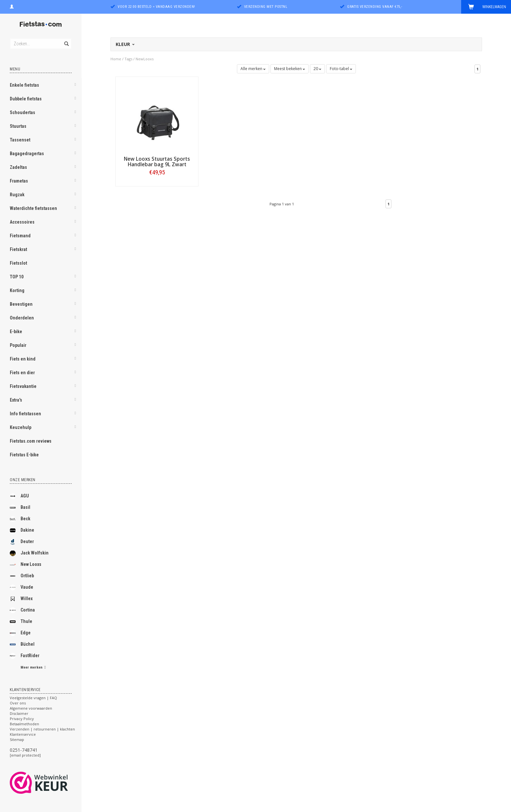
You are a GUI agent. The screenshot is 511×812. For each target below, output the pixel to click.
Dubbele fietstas (26, 99)
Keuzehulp (21, 427)
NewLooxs (145, 59)
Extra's (16, 400)
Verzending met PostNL (266, 7)
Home (116, 59)
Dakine (22, 530)
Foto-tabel (341, 69)
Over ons (18, 703)
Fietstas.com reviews (31, 441)
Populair (18, 345)
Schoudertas (22, 112)
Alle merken (253, 69)
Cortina (22, 610)
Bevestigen (21, 304)
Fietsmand (20, 236)
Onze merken (23, 480)
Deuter (22, 542)
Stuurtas (18, 126)
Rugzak (17, 195)
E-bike (16, 332)
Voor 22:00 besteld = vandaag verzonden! (156, 7)
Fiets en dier (22, 373)
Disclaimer (19, 713)
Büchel (22, 644)
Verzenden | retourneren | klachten (42, 729)
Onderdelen (22, 318)
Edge (20, 633)
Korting (17, 290)
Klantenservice (23, 734)
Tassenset (20, 140)
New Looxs (26, 565)
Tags (128, 59)
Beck (20, 519)
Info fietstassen (25, 414)
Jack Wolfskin (29, 553)
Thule (21, 622)
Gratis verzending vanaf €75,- (375, 7)
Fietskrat (18, 249)
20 (317, 69)
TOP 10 (17, 277)
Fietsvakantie (23, 386)
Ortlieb (22, 576)
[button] (75, 86)
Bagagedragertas (27, 154)
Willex (21, 599)
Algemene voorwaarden (31, 708)
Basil (20, 508)
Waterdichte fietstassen (33, 208)
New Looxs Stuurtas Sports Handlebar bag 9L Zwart (157, 162)
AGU (19, 496)
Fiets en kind (23, 359)
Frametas (19, 181)
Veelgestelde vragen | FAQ (33, 698)
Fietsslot (18, 263)
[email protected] (25, 755)
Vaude (22, 587)
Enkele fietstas (24, 85)
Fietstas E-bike (24, 455)
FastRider (25, 656)
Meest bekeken (290, 69)
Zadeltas (18, 167)
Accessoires (22, 222)
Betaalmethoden (24, 724)
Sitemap (17, 739)
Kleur (125, 44)
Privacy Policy (22, 719)
